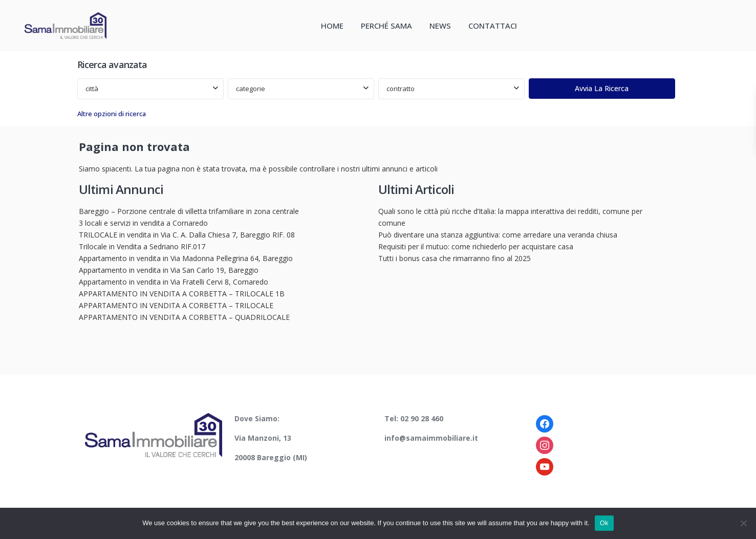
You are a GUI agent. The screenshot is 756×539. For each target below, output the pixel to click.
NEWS (440, 26)
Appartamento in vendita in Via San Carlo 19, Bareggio (169, 270)
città (92, 89)
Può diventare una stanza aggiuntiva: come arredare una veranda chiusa (498, 235)
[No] (743, 523)
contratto (401, 89)
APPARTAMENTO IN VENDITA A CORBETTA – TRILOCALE (176, 305)
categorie (251, 89)
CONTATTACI (493, 26)
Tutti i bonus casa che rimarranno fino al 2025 (455, 258)
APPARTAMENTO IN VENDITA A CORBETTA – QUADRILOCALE (184, 317)
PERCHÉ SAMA (386, 26)
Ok (604, 523)
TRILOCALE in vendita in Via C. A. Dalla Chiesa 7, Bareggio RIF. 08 (187, 235)
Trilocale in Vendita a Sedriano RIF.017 (142, 246)
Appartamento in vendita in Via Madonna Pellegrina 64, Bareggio (186, 258)
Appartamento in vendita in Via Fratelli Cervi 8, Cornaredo (174, 282)
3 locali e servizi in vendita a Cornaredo (143, 223)
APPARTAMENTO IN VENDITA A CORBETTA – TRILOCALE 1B (182, 294)
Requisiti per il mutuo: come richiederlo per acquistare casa (476, 246)
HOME (332, 26)
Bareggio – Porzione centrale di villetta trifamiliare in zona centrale (189, 211)
